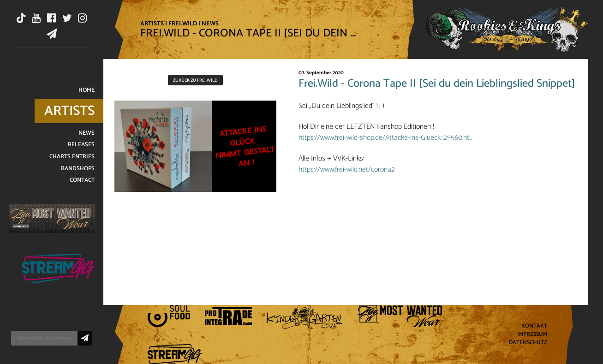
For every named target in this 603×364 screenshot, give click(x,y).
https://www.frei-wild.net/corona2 (347, 170)
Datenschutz (528, 343)
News (210, 24)
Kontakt (534, 326)
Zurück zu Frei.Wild (195, 80)
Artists (152, 24)
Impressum (532, 335)
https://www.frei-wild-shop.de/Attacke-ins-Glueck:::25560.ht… (385, 138)
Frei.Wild (183, 24)
